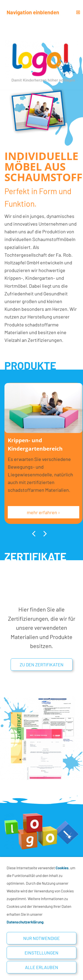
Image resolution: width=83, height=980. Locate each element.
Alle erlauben (42, 967)
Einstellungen (41, 953)
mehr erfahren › (43, 512)
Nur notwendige (41, 938)
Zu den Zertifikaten (42, 665)
